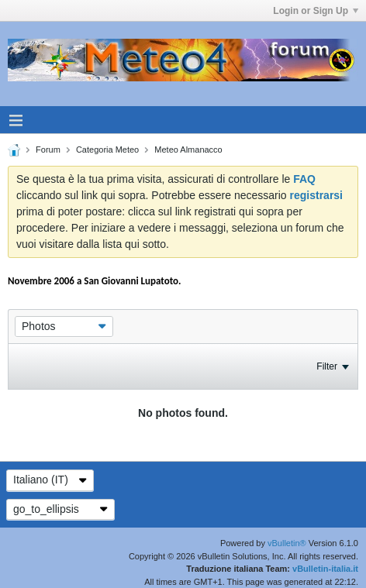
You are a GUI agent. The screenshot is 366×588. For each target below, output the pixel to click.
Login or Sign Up (316, 11)
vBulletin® (287, 543)
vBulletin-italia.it (325, 569)
